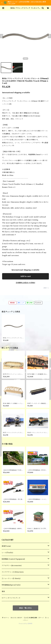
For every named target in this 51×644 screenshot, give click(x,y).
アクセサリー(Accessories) (12, 566)
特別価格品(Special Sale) (11, 585)
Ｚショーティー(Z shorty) (11, 578)
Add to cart (26, 276)
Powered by (26, 624)
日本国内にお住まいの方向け (25, 283)
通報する (46, 288)
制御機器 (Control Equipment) (13, 559)
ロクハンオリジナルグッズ (11, 598)
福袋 (3, 591)
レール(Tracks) (7, 553)
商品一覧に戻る (25, 608)
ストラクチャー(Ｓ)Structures (13, 572)
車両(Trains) (6, 546)
